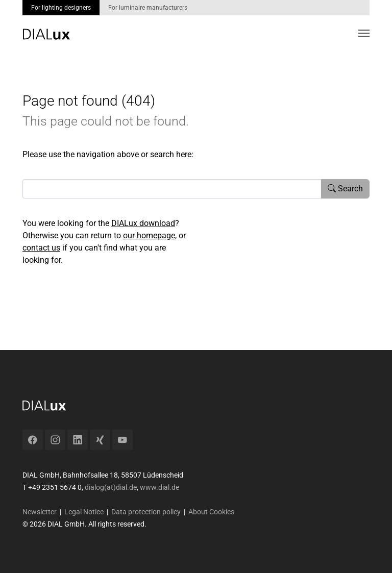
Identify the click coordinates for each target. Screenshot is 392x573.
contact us (41, 248)
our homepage (149, 235)
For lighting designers (61, 8)
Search (345, 189)
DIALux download (143, 223)
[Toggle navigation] (364, 33)
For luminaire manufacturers (148, 8)
